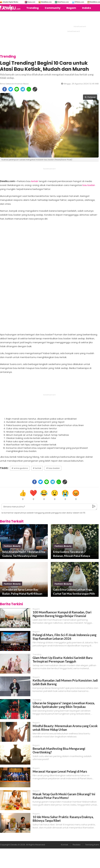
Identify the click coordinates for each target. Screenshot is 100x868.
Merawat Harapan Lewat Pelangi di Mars (60, 771)
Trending (33, 8)
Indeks (86, 8)
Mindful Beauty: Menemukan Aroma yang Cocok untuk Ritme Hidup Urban (65, 728)
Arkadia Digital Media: (10, 2)
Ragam (71, 8)
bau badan (89, 185)
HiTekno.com (79, 2)
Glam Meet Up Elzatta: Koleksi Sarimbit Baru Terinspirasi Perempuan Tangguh (63, 660)
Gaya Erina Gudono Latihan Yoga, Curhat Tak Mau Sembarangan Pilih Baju (74, 592)
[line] (17, 89)
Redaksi (77, 845)
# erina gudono (20, 468)
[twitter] (11, 89)
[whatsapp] (29, 89)
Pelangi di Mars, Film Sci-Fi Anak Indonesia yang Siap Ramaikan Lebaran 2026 (64, 637)
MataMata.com (46, 2)
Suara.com (31, 2)
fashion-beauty (12, 546)
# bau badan (53, 468)
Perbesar (90, 97)
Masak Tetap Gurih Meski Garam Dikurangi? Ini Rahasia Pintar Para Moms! (64, 796)
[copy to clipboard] (35, 89)
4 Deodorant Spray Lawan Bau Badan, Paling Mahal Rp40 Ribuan (22, 592)
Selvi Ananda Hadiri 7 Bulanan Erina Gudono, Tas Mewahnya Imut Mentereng (24, 554)
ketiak (35, 181)
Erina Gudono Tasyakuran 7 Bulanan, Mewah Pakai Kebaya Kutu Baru (72, 554)
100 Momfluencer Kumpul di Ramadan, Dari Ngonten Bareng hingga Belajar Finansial (62, 614)
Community (53, 8)
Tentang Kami (92, 845)
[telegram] (23, 89)
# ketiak (37, 468)
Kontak (64, 845)
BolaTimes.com (63, 2)
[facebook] (5, 89)
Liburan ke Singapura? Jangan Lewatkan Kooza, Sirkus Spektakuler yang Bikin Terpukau (64, 705)
